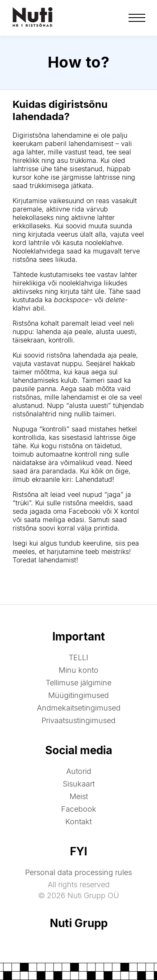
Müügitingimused (78, 695)
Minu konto (78, 670)
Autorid (79, 771)
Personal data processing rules (78, 872)
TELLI (78, 657)
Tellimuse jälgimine (78, 683)
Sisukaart (79, 784)
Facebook (79, 809)
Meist (79, 796)
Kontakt (78, 822)
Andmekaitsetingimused (79, 708)
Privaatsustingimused (78, 720)
